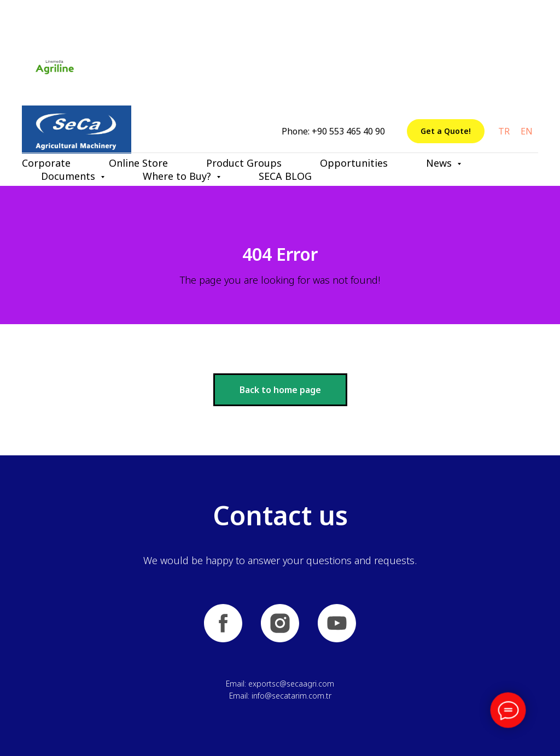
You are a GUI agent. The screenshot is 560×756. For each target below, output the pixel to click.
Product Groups (244, 163)
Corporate (46, 163)
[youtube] (337, 623)
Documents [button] (69, 176)
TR (504, 131)
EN (527, 131)
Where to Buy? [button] (178, 176)
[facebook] (223, 623)
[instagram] (280, 623)
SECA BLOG (285, 176)
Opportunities (354, 163)
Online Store (138, 163)
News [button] (440, 163)
